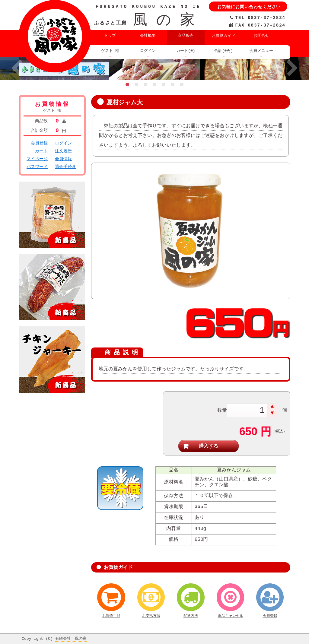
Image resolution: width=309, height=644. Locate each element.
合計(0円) (224, 51)
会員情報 (63, 159)
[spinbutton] (247, 410)
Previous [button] (17, 69)
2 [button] (136, 84)
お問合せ (261, 36)
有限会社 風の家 (71, 637)
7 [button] (182, 84)
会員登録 (39, 143)
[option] (154, 69)
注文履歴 (63, 151)
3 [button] (145, 84)
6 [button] (173, 84)
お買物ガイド (224, 36)
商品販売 (186, 36)
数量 (222, 409)
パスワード (37, 167)
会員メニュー (261, 51)
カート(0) (186, 51)
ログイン (148, 51)
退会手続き (65, 167)
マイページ (37, 159)
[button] (272, 407)
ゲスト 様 (110, 51)
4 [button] (154, 84)
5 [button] (164, 84)
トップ (110, 36)
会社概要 (148, 36)
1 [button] (127, 84)
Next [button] (292, 69)
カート (41, 151)
